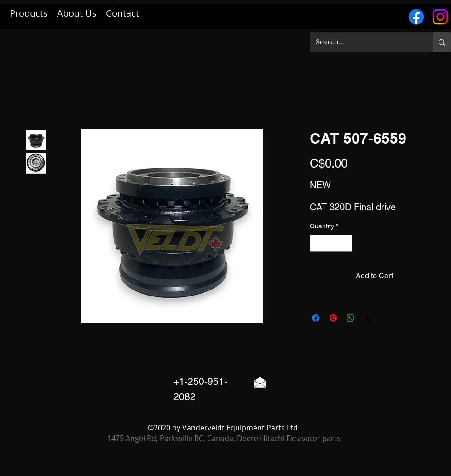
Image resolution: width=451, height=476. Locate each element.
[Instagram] (440, 17)
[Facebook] (416, 17)
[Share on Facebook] (316, 318)
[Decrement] (317, 243)
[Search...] (365, 42)
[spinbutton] (331, 243)
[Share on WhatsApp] (351, 318)
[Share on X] (368, 318)
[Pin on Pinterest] (333, 318)
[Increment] (345, 243)
